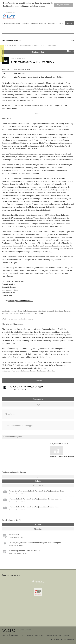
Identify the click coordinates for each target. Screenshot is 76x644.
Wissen (44, 525)
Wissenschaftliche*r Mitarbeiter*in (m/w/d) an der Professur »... (35, 499)
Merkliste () (52, 23)
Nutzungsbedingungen (54, 635)
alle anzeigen (15, 575)
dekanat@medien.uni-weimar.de (21, 301)
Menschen (38, 529)
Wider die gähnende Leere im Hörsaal (24, 551)
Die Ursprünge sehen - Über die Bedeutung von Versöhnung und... (36, 543)
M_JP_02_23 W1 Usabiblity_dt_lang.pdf (26, 387)
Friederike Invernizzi (16, 545)
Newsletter (26, 23)
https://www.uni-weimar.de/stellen (27, 77)
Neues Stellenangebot (13, 437)
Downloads (38, 381)
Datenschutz (40, 635)
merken (71, 51)
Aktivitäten (13, 45)
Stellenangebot (38, 52)
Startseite (5, 635)
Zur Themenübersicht (12, 41)
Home (4, 45)
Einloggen (69, 23)
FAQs (61, 23)
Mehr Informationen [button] (37, 6)
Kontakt (30, 635)
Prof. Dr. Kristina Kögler (18, 553)
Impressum (15, 635)
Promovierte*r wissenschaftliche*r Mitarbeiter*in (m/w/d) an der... (36, 491)
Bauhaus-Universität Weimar (62, 457)
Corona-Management (39, 23)
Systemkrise (14, 535)
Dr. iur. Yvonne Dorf (16, 537)
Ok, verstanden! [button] (63, 5)
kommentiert (38, 485)
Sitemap (67, 635)
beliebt (38, 481)
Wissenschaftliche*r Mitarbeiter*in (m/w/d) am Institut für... (34, 507)
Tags (38, 404)
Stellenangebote (25, 45)
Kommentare (38, 399)
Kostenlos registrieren (12, 23)
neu (38, 477)
